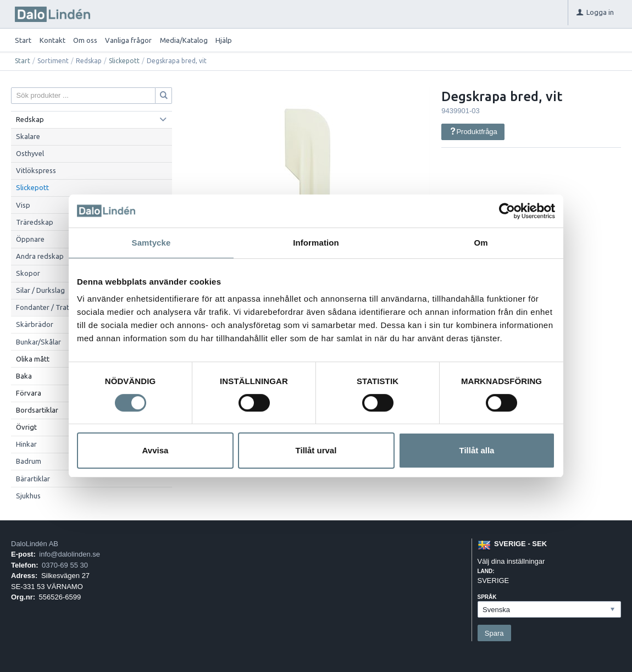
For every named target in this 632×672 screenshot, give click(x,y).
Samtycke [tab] (151, 243)
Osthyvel (30, 153)
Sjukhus (28, 496)
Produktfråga (473, 132)
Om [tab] (481, 243)
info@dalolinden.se (70, 554)
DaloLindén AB (35, 544)
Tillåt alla (477, 450)
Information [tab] (316, 243)
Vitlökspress (36, 170)
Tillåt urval (316, 450)
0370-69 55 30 (65, 565)
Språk (487, 597)
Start (23, 40)
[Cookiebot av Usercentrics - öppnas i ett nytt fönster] (507, 211)
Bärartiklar (33, 479)
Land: (486, 571)
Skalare (28, 136)
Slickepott (124, 61)
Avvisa (156, 450)
